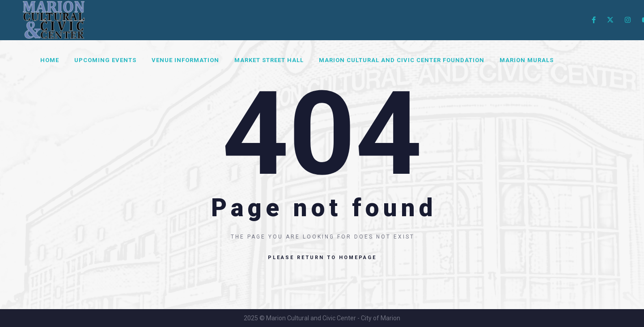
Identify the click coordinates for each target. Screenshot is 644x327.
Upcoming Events (105, 60)
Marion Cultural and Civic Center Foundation (402, 60)
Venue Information (185, 60)
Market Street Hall (269, 60)
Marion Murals (527, 60)
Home (50, 60)
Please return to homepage (322, 258)
